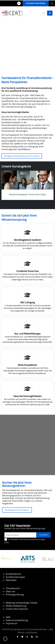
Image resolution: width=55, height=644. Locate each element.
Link (7, 542)
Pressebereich (13, 588)
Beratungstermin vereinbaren (17, 510)
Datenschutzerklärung (17, 620)
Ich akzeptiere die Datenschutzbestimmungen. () (25, 541)
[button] (44, 13)
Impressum (12, 623)
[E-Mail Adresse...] (21, 535)
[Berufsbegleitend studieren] (27, 238)
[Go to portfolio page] (27, 185)
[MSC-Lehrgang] (27, 301)
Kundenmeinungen (15, 577)
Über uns (10, 591)
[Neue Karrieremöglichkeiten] (27, 395)
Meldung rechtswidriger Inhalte (22, 603)
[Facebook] (19, 3)
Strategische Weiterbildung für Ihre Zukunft (22, 156)
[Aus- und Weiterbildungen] (27, 332)
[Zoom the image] (28, 554)
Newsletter (11, 580)
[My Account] (52, 3)
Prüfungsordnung (15, 594)
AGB (8, 617)
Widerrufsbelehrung (16, 606)
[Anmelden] (43, 535)
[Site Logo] (12, 13)
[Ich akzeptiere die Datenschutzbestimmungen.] (6, 539)
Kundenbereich (13, 574)
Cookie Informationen (17, 609)
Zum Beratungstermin (36, 3)
